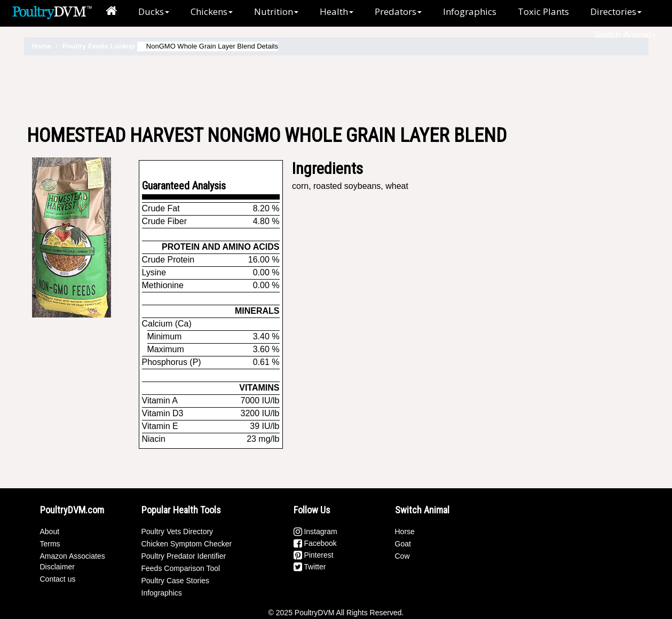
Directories (616, 11)
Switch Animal (625, 35)
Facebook (315, 543)
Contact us (58, 579)
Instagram (315, 531)
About (50, 531)
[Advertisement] (336, 90)
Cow (402, 556)
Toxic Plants (543, 11)
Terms (50, 544)
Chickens (212, 11)
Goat (403, 544)
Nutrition (276, 11)
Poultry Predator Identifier (184, 556)
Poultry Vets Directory (177, 531)
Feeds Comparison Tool (181, 568)
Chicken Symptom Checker (187, 544)
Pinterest (314, 555)
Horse (405, 531)
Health (337, 11)
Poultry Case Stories (176, 581)
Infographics (470, 11)
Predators (398, 11)
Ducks (154, 11)
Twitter (310, 567)
